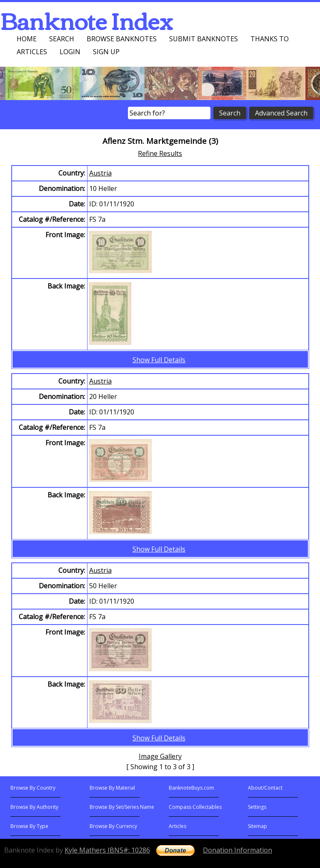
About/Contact (265, 788)
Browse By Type (29, 826)
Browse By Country (33, 788)
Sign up (106, 52)
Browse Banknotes (122, 39)
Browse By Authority (34, 807)
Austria (100, 173)
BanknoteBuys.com (191, 788)
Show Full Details (159, 360)
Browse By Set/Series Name (122, 807)
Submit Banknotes (204, 39)
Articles (32, 52)
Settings (257, 807)
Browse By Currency (113, 826)
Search (62, 39)
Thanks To (270, 39)
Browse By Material (112, 788)
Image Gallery (160, 756)
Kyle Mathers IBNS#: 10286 (107, 850)
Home (27, 39)
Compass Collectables (195, 807)
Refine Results (160, 153)
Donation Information (237, 850)
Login (70, 52)
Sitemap (257, 826)
